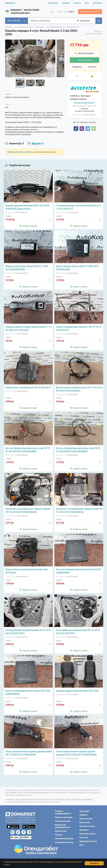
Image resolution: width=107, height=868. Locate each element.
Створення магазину (64, 842)
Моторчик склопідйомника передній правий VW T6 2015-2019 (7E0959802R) (28, 510)
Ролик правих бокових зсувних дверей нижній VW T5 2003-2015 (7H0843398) (29, 753)
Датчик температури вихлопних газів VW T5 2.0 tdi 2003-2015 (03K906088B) (28, 450)
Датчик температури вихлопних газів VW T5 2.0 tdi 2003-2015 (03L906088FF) (78, 450)
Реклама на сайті (87, 826)
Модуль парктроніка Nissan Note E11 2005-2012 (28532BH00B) (27, 268)
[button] (11, 865)
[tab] (14, 144)
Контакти (92, 67)
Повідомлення (78, 67)
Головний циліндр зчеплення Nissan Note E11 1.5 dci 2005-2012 (79, 207)
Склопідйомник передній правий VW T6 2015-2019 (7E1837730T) (28, 632)
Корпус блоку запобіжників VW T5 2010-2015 (28, 388)
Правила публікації (64, 817)
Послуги (77, 3)
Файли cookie (61, 831)
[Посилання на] (13, 832)
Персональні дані (63, 821)
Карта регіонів (86, 819)
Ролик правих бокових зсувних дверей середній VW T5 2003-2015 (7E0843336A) (76, 753)
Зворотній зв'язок (87, 834)
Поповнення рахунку (64, 839)
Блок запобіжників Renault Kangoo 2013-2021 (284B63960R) (28, 692)
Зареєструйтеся (25, 152)
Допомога (98, 3)
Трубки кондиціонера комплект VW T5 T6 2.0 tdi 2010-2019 (79, 328)
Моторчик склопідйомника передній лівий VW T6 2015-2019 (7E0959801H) (79, 510)
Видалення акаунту (88, 841)
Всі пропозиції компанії (85, 103)
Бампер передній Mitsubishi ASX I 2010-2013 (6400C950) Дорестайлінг (28, 207)
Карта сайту (85, 822)
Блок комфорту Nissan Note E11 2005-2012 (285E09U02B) (77, 268)
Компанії (66, 3)
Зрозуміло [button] (94, 863)
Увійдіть (11, 152)
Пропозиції (53, 3)
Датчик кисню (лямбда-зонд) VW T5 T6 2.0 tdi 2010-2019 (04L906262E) (79, 389)
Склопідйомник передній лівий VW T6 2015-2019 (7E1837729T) (78, 632)
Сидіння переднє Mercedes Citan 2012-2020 (77, 691)
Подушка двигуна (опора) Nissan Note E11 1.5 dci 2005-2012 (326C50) (28, 328)
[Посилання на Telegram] (29, 832)
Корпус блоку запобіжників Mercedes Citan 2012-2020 (27, 571)
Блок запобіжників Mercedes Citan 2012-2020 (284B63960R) (78, 571)
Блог (87, 3)
